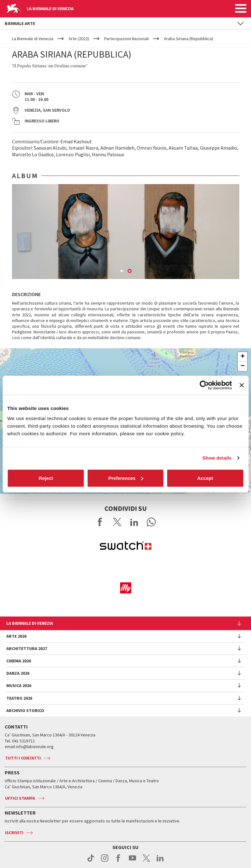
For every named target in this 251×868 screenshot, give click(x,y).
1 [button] (122, 271)
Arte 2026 (16, 636)
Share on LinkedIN (134, 522)
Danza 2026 (18, 673)
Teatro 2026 (19, 698)
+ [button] (243, 357)
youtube (132, 861)
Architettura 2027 (27, 648)
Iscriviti (14, 833)
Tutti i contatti (23, 758)
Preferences (126, 478)
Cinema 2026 (19, 661)
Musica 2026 (19, 685)
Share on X (117, 522)
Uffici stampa (20, 798)
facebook (119, 861)
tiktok (91, 861)
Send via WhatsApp (151, 522)
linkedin (160, 861)
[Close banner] (242, 385)
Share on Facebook (100, 522)
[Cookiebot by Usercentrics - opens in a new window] (204, 385)
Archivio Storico (25, 710)
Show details (217, 458)
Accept (205, 478)
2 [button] (130, 271)
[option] (126, 232)
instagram (105, 861)
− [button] (243, 366)
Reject (46, 478)
